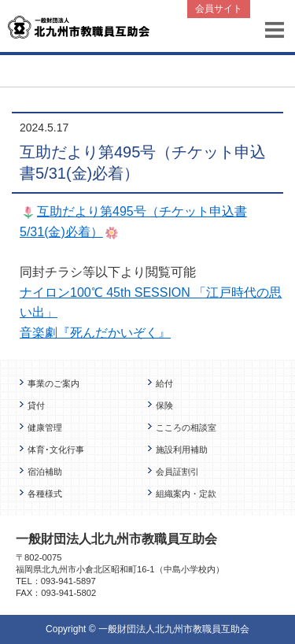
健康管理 (45, 427)
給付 (164, 383)
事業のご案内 (53, 383)
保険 (164, 405)
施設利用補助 (182, 450)
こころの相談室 (186, 427)
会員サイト (219, 9)
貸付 (36, 405)
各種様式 (45, 494)
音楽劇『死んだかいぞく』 (95, 333)
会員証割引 (177, 472)
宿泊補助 (45, 472)
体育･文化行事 (56, 450)
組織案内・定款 (186, 494)
